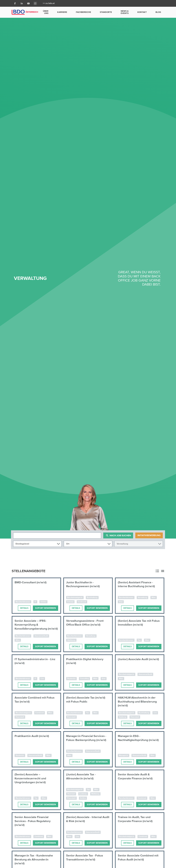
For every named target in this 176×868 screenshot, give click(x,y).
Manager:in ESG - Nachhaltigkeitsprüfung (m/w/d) (134, 740)
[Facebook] (15, 3)
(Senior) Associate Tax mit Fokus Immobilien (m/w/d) (136, 623)
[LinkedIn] (22, 3)
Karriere (62, 12)
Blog (158, 12)
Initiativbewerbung (149, 535)
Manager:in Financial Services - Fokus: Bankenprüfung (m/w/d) (88, 738)
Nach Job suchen (119, 535)
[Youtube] (29, 3)
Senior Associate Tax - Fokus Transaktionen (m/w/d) (86, 857)
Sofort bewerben (46, 608)
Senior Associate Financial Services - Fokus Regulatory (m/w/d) (34, 821)
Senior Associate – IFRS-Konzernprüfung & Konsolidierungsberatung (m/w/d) (32, 627)
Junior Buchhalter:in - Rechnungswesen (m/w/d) (84, 584)
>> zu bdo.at (49, 3)
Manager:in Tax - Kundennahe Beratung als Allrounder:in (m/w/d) (35, 859)
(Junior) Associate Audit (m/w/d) (134, 661)
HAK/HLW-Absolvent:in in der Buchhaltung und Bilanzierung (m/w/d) (139, 701)
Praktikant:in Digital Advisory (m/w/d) (86, 661)
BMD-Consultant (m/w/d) (32, 582)
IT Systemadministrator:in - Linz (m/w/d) (33, 661)
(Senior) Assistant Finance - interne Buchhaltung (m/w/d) (138, 584)
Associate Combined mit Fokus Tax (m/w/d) (36, 699)
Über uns (46, 12)
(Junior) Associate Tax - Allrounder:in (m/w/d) (82, 776)
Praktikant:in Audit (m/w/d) (33, 736)
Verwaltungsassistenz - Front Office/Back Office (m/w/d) (86, 623)
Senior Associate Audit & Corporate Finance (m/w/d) (136, 776)
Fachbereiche (83, 12)
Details (24, 608)
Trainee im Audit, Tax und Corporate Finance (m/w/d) (136, 819)
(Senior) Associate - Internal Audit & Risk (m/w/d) (85, 819)
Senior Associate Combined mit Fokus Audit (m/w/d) (140, 857)
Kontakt (142, 12)
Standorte (106, 12)
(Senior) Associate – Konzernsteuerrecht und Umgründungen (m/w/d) (31, 778)
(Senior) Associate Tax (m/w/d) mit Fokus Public (87, 699)
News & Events (125, 12)
